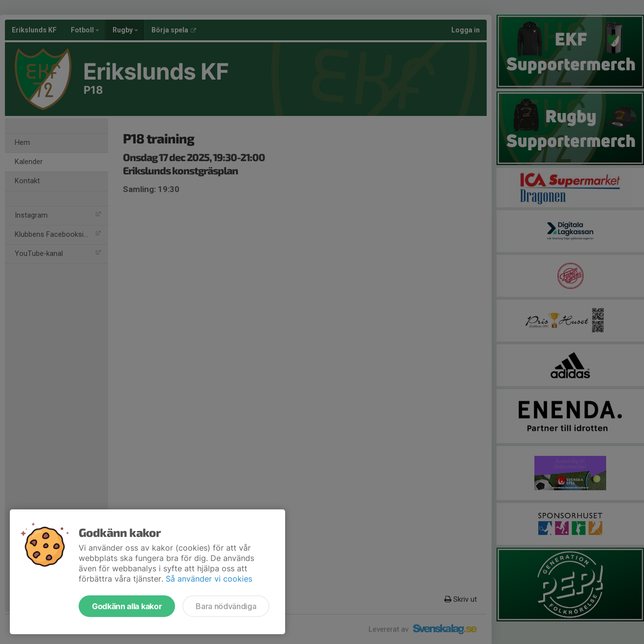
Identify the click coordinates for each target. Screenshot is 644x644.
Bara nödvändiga (226, 606)
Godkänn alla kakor (127, 606)
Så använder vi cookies (209, 579)
